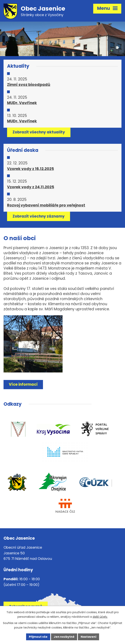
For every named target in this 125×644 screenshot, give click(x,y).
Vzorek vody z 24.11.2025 (31, 187)
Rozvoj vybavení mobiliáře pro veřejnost (46, 205)
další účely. (100, 617)
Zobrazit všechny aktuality (39, 132)
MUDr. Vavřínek (22, 103)
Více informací (23, 384)
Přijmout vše (38, 637)
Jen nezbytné (64, 637)
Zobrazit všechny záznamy (39, 216)
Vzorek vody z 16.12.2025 (31, 169)
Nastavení (89, 637)
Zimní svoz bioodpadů (29, 85)
